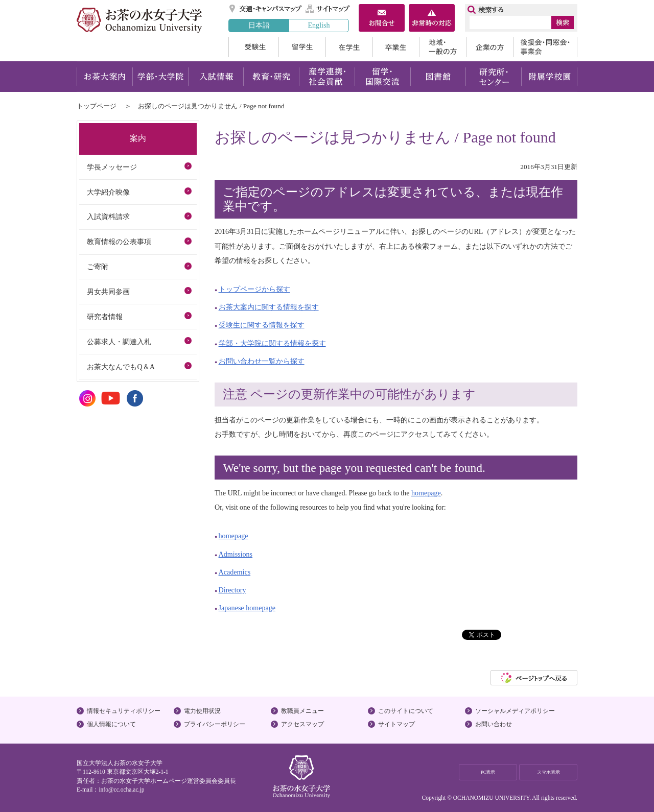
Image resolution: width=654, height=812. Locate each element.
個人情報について (111, 724)
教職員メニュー (302, 711)
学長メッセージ (112, 167)
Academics (235, 572)
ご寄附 (98, 267)
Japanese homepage (247, 608)
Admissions (236, 554)
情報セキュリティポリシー (124, 711)
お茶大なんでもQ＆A (121, 367)
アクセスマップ (302, 724)
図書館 (438, 77)
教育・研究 (271, 77)
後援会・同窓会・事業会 (545, 47)
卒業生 (396, 47)
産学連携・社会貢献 (327, 77)
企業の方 (489, 47)
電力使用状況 (202, 711)
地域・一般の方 (442, 47)
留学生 (302, 47)
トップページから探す (254, 289)
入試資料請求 (108, 217)
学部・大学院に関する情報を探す (272, 343)
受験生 (253, 47)
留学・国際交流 (382, 77)
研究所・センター (494, 77)
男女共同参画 (108, 292)
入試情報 (216, 77)
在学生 (349, 47)
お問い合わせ (494, 724)
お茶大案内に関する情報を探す (269, 307)
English (319, 25)
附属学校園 (550, 77)
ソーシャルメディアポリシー (515, 711)
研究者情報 (105, 317)
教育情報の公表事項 (119, 242)
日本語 (259, 25)
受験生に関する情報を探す (262, 325)
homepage (426, 493)
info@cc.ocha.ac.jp (121, 790)
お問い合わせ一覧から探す (262, 361)
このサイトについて (406, 711)
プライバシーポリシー (215, 724)
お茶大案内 (104, 77)
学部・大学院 (160, 77)
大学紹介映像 (108, 192)
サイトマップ (328, 9)
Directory (232, 590)
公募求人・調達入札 (119, 342)
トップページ (97, 106)
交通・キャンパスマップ (266, 9)
